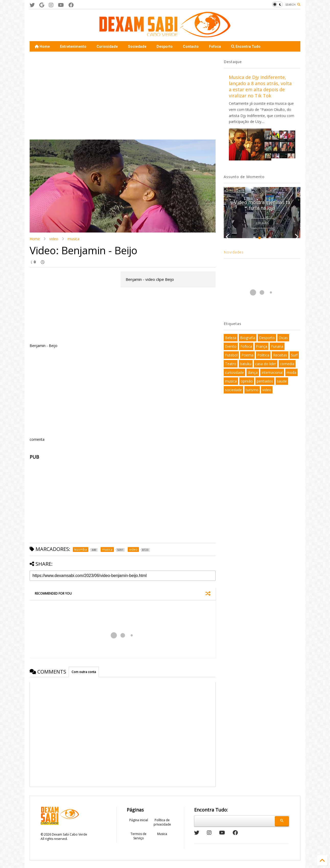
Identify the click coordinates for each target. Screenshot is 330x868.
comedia (287, 364)
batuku (246, 364)
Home (42, 47)
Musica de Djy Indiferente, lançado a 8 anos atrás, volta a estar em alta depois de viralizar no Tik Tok (260, 86)
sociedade (233, 390)
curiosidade (234, 372)
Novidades (234, 252)
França (262, 346)
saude (282, 381)
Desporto (165, 47)
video (54, 239)
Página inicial (139, 820)
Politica (263, 355)
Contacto (191, 47)
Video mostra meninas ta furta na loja (262, 205)
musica (74, 239)
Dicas (283, 338)
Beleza (231, 338)
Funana (277, 346)
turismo (252, 390)
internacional (272, 372)
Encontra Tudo (246, 47)
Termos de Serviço (138, 836)
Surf (294, 355)
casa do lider (266, 364)
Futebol (231, 355)
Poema (247, 355)
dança (253, 372)
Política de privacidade (162, 822)
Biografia (248, 338)
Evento (231, 346)
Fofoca (215, 47)
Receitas (280, 355)
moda (291, 372)
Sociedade (137, 47)
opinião (247, 381)
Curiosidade (107, 47)
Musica (162, 834)
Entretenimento (73, 47)
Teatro (231, 364)
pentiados (265, 381)
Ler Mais (262, 223)
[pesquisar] (234, 820)
